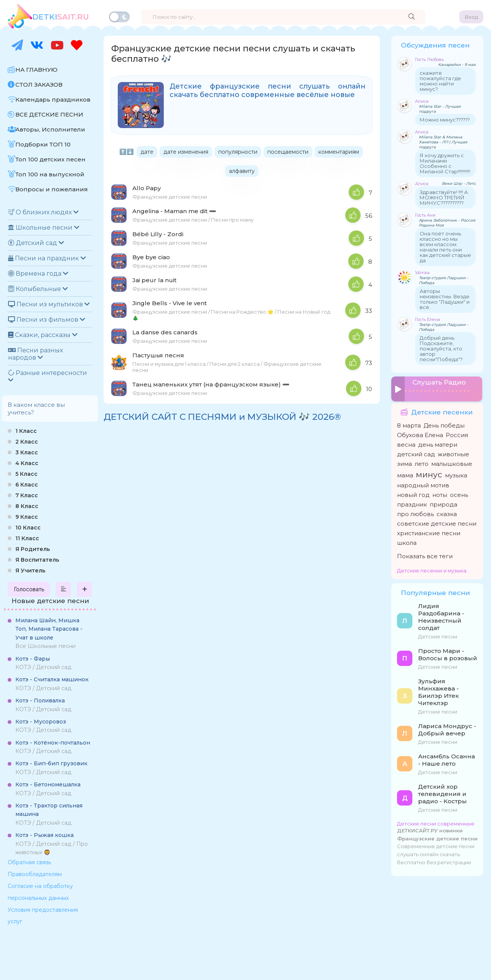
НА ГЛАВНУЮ (36, 70)
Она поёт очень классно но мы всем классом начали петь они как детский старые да (445, 247)
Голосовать (29, 589)
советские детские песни (437, 522)
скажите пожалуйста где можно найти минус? (440, 81)
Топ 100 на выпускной (50, 174)
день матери (438, 443)
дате (147, 152)
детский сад (416, 453)
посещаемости (288, 152)
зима (404, 463)
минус (429, 473)
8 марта (409, 424)
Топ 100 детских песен (50, 159)
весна (406, 443)
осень (459, 494)
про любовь (415, 513)
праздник (412, 503)
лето (422, 463)
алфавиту (242, 171)
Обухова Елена (420, 434)
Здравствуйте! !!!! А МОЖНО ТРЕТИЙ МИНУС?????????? (444, 197)
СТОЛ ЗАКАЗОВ (39, 85)
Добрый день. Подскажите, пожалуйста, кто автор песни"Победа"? (441, 349)
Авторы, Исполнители (50, 129)
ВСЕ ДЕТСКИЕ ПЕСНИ (49, 114)
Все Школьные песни (49, 633)
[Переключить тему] (119, 17)
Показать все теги (425, 555)
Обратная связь (29, 862)
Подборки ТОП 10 (43, 144)
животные (453, 453)
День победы (444, 424)
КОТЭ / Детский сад (43, 663)
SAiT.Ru (61, 17)
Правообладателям (35, 874)
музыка (456, 474)
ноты (440, 494)
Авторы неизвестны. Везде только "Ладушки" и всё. (445, 299)
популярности (238, 152)
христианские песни (429, 532)
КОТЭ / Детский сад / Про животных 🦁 (52, 844)
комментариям (339, 152)
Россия (457, 434)
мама (405, 474)
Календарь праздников (53, 99)
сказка (447, 513)
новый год (413, 494)
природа (443, 503)
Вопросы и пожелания (52, 189)
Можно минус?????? (445, 120)
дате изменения (186, 152)
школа (407, 542)
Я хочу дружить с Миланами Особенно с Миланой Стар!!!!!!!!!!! (445, 163)
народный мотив (423, 484)
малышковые (452, 463)
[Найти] (412, 17)
